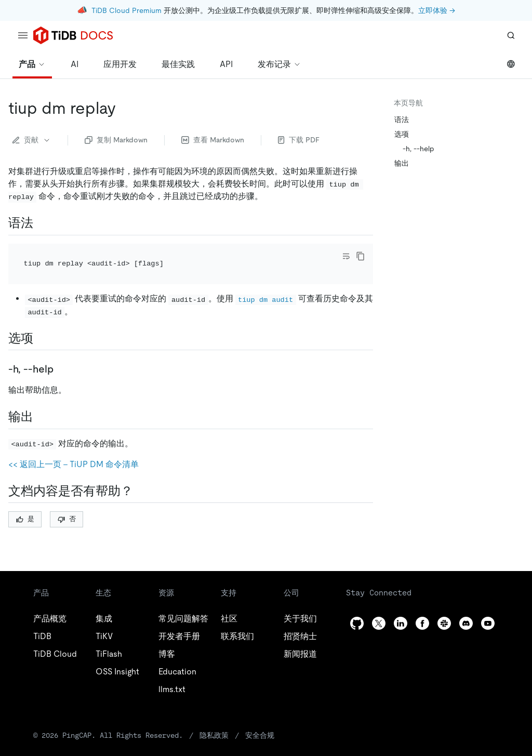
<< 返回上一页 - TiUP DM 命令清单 (74, 450)
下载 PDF (299, 140)
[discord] (466, 609)
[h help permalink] (62, 355)
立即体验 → (437, 10)
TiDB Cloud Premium (127, 10)
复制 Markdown (116, 140)
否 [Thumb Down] (67, 505)
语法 (402, 120)
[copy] (361, 256)
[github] (357, 609)
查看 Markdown (213, 140)
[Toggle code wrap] (346, 256)
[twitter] (379, 609)
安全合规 (260, 721)
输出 (402, 163)
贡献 (32, 140)
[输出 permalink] (42, 403)
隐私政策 (214, 721)
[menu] (23, 35)
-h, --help (418, 149)
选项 (402, 134)
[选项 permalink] (42, 324)
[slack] (444, 609)
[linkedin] (401, 609)
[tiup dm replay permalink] (124, 108)
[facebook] (422, 609)
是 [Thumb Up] (25, 505)
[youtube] (488, 609)
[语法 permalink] (42, 223)
